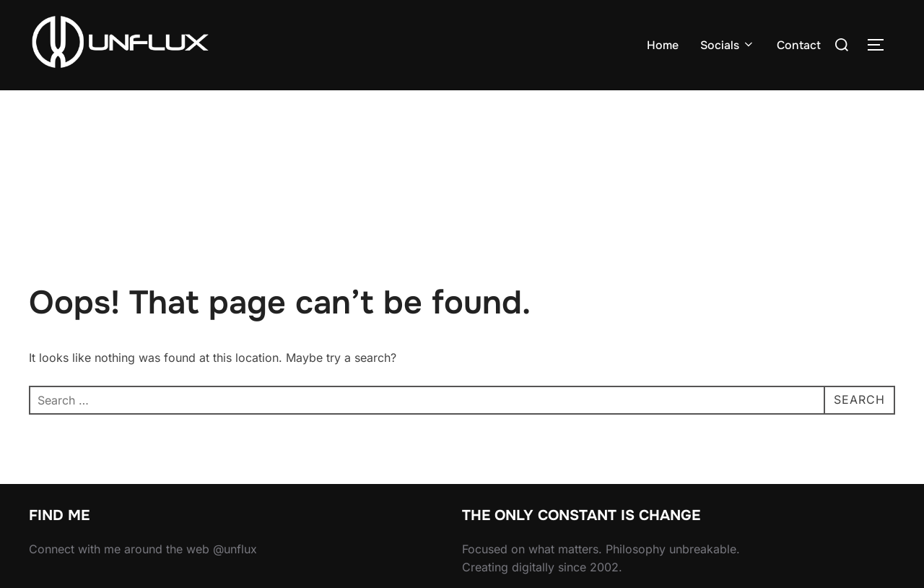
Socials (728, 45)
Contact (799, 45)
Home (663, 45)
